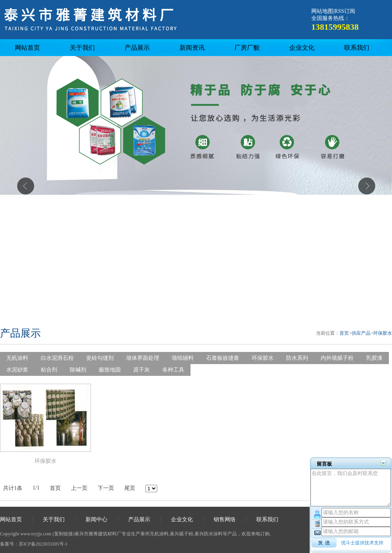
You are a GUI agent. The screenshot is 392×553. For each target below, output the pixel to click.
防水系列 (297, 358)
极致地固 (110, 370)
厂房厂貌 (247, 48)
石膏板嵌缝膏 (223, 358)
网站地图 (322, 11)
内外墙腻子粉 (337, 358)
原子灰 (142, 370)
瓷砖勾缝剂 (100, 358)
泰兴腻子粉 (181, 534)
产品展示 (137, 48)
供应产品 (361, 333)
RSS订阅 (345, 11)
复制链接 (64, 534)
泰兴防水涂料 (209, 534)
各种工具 (173, 370)
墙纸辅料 (183, 358)
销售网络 (225, 519)
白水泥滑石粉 (57, 358)
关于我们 (82, 48)
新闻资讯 (192, 48)
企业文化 (302, 48)
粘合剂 (49, 370)
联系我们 (357, 48)
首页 (344, 333)
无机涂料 (17, 358)
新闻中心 (96, 519)
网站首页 (27, 48)
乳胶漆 (374, 358)
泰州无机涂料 (154, 534)
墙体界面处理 (143, 358)
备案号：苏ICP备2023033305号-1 (34, 544)
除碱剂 (78, 370)
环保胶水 (383, 333)
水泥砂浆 (17, 370)
